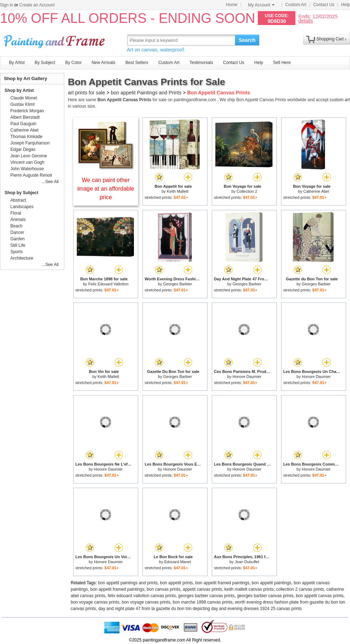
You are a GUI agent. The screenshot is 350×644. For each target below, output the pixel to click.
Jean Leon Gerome (29, 156)
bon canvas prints (164, 589)
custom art (340, 100)
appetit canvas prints (202, 589)
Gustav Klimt (22, 104)
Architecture (22, 258)
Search (247, 40)
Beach (16, 226)
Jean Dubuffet (247, 562)
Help (346, 5)
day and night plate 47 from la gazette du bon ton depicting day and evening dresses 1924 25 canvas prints (200, 609)
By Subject (45, 63)
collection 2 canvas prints (300, 589)
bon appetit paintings (272, 583)
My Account (261, 5)
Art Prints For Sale (55, 40)
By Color (73, 63)
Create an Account (37, 5)
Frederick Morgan (27, 111)
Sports (17, 252)
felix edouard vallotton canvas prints (142, 596)
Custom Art (296, 5)
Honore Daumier (247, 377)
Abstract (18, 200)
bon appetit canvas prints (319, 596)
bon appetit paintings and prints (128, 583)
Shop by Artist (19, 90)
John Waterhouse (27, 169)
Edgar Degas (23, 149)
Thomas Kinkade (26, 137)
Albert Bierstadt (25, 117)
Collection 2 (247, 191)
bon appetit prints (176, 583)
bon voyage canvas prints (95, 602)
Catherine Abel (316, 191)
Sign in (7, 5)
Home (232, 5)
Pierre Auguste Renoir (31, 175)
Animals (18, 220)
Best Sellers (137, 63)
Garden (17, 239)
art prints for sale (86, 93)
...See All (50, 182)
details (305, 21)
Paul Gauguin (23, 124)
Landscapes (22, 207)
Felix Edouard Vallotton (108, 284)
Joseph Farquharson (30, 143)
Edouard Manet (178, 562)
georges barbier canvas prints (206, 596)
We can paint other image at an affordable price (106, 189)
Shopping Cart (330, 39)
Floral (16, 213)
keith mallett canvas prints (249, 589)
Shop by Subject (21, 193)
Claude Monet (24, 98)
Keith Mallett (178, 191)
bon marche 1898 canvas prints (203, 602)
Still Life (18, 245)
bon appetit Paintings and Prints (146, 93)
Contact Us (324, 5)
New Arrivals (103, 63)
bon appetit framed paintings (222, 583)
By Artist (17, 63)
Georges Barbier (178, 284)
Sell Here (282, 63)
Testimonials (201, 63)
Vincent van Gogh (27, 162)
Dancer (17, 232)
